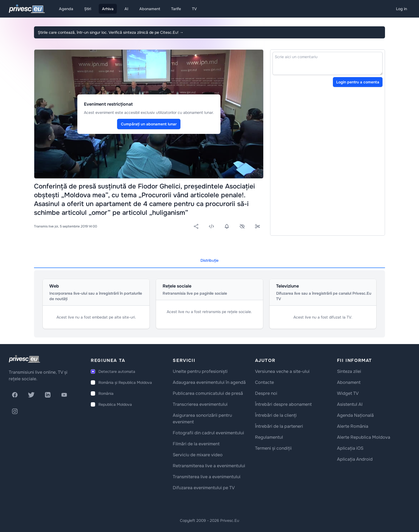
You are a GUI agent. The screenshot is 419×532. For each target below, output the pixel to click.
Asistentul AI (350, 404)
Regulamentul (269, 437)
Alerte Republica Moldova (364, 437)
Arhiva (108, 9)
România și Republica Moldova (125, 382)
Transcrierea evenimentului (200, 404)
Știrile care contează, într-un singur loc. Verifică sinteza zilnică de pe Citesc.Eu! (111, 32)
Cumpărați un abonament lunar (149, 124)
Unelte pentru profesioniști (200, 371)
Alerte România (353, 426)
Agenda (66, 9)
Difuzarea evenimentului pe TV (204, 488)
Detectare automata (117, 371)
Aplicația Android (355, 459)
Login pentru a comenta (358, 82)
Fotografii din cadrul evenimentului (208, 433)
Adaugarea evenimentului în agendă (209, 382)
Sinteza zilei (349, 371)
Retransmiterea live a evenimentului (209, 466)
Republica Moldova (115, 404)
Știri (88, 9)
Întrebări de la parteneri (279, 426)
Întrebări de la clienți (276, 415)
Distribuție (209, 260)
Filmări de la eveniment (196, 444)
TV (194, 9)
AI (126, 9)
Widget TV (348, 393)
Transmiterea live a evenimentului (207, 477)
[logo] (24, 359)
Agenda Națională (355, 415)
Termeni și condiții (273, 448)
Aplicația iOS (350, 448)
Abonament (150, 9)
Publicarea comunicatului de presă (208, 393)
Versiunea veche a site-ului (282, 371)
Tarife (176, 9)
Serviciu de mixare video (198, 455)
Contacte (264, 382)
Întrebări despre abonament (283, 404)
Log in (401, 9)
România (106, 393)
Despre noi (266, 393)
